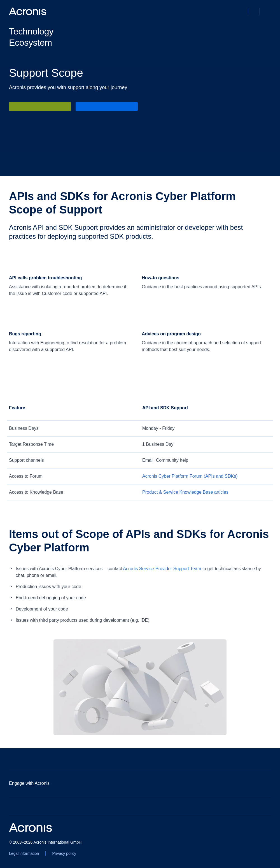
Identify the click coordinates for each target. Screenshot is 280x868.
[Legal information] (24, 853)
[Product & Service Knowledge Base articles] (185, 492)
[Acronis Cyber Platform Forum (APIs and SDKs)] (190, 476)
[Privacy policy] (64, 853)
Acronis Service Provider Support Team (162, 569)
